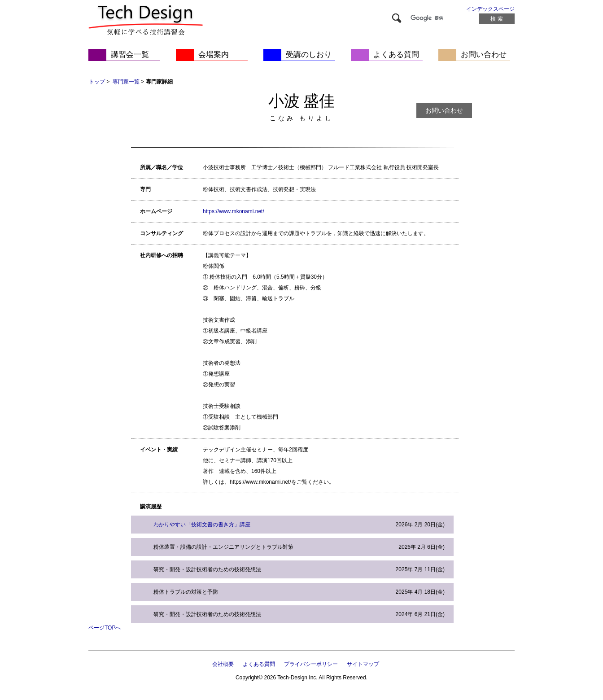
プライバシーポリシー (311, 664)
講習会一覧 (130, 55)
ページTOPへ (105, 628)
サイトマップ (363, 664)
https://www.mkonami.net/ (234, 211)
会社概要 (223, 664)
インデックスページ (490, 9)
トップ (97, 82)
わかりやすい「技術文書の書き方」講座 (202, 525)
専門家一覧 (126, 82)
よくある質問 (396, 55)
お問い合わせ (484, 55)
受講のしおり (309, 55)
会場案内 (214, 55)
